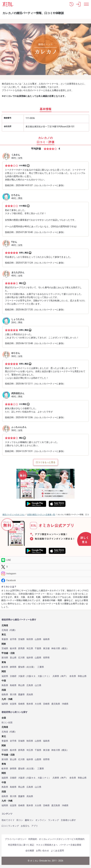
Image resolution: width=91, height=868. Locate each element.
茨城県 (5, 648)
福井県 (30, 658)
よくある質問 (57, 851)
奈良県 (73, 676)
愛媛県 (21, 695)
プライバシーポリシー (16, 839)
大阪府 (21, 676)
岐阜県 (5, 667)
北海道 (5, 630)
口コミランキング (10, 826)
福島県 (46, 639)
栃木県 (13, 648)
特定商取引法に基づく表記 (21, 845)
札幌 (12, 630)
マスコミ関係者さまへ (47, 845)
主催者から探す (68, 820)
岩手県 (13, 639)
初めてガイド (8, 820)
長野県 (46, 658)
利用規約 (33, 839)
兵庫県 (56, 676)
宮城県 (21, 639)
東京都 (46, 648)
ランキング (53, 820)
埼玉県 (30, 648)
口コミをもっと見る (46, 462)
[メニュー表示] (86, 4)
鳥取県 (5, 685)
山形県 (38, 639)
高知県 (30, 695)
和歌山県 (82, 676)
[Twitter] (45, 567)
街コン (20, 820)
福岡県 (5, 704)
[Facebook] (45, 580)
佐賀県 (13, 704)
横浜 (64, 648)
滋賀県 (5, 676)
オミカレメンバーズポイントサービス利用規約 (62, 839)
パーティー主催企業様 (70, 845)
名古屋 (30, 667)
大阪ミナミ (43, 676)
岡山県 (21, 685)
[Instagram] (45, 574)
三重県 (41, 667)
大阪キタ (31, 676)
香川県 (13, 695)
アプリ (35, 826)
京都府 (13, 676)
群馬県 (21, 648)
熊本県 (30, 704)
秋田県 (30, 639)
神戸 (63, 676)
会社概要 (30, 851)
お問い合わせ (42, 851)
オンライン (41, 820)
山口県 (38, 685)
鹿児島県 (56, 704)
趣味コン (29, 820)
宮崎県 (46, 704)
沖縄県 (65, 704)
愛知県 (21, 667)
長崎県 (21, 704)
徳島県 (5, 695)
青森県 (5, 639)
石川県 (21, 658)
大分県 (38, 704)
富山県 (13, 658)
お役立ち (25, 826)
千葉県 (38, 648)
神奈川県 (56, 648)
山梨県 (38, 658)
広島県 (30, 685)
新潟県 (5, 658)
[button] (71, 4)
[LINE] (45, 560)
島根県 (13, 685)
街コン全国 (7, 723)
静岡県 (13, 667)
